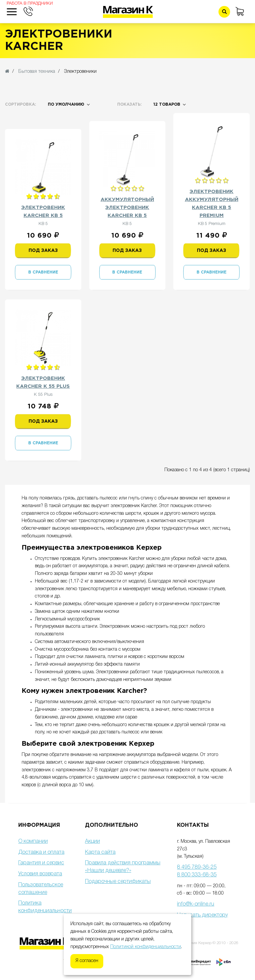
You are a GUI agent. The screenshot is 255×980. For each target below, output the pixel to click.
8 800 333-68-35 (197, 875)
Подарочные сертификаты (118, 882)
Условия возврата (40, 874)
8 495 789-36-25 (197, 867)
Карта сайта (100, 852)
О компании (33, 841)
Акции (92, 841)
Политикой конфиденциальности (146, 947)
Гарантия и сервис (41, 863)
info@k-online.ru (196, 904)
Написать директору (202, 915)
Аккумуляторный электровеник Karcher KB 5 (127, 208)
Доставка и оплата (41, 852)
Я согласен (87, 961)
